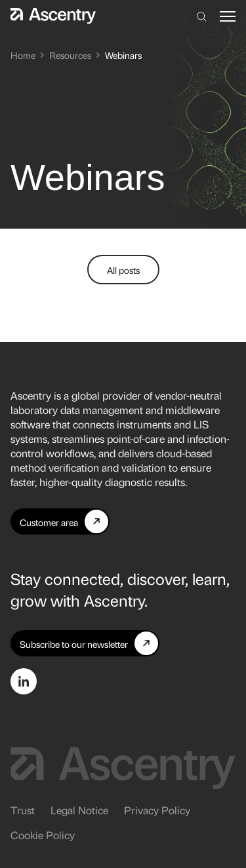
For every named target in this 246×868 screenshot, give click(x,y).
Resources (70, 55)
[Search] (201, 16)
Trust (23, 810)
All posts (123, 270)
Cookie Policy (43, 835)
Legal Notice (79, 810)
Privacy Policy (157, 810)
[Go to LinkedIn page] (24, 681)
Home (23, 55)
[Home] (53, 16)
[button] (228, 16)
